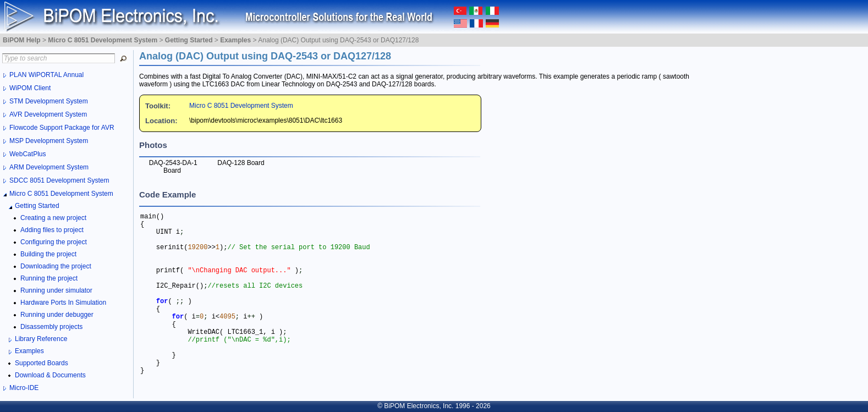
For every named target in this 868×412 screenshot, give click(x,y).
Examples (29, 351)
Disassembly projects (51, 327)
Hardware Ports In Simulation (63, 303)
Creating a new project (53, 218)
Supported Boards (42, 363)
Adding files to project (52, 230)
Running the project (49, 278)
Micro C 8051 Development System (241, 106)
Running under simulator (56, 290)
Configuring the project (54, 242)
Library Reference (41, 339)
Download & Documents (50, 375)
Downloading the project (56, 266)
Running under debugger (57, 315)
